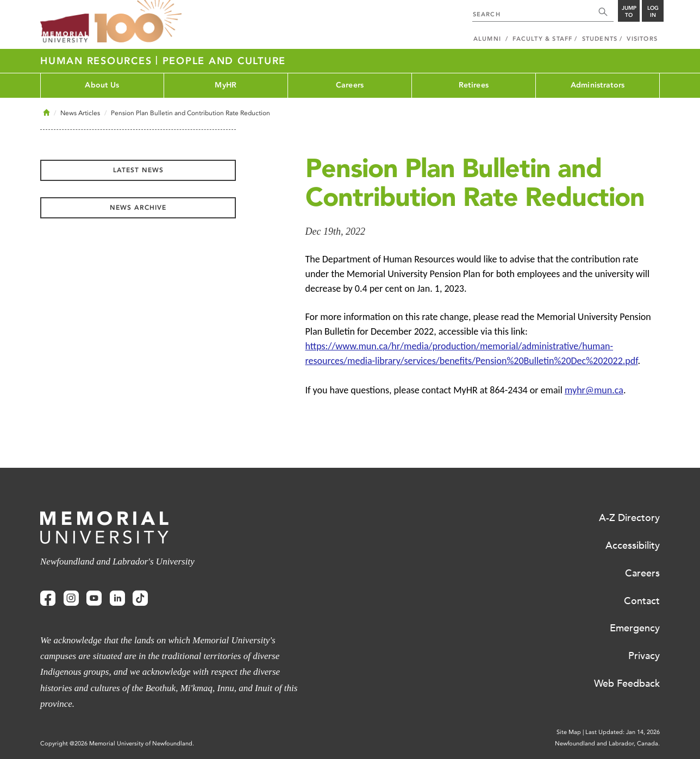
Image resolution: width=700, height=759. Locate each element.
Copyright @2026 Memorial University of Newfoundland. (117, 744)
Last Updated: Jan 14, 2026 (623, 732)
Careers (350, 85)
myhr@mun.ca (594, 390)
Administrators (598, 85)
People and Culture (224, 61)
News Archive (138, 208)
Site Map (569, 732)
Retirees (474, 85)
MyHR (226, 85)
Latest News (138, 170)
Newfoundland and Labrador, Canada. (607, 744)
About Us (102, 85)
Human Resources (98, 61)
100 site (138, 22)
